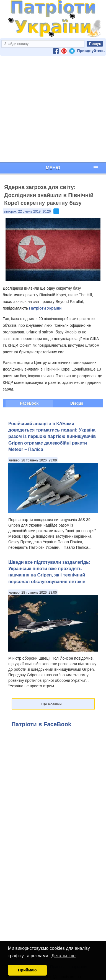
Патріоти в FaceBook (42, 724)
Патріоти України (45, 308)
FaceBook (29, 403)
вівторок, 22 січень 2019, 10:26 (27, 211)
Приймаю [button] (27, 970)
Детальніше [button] (64, 956)
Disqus (77, 403)
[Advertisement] (52, 109)
